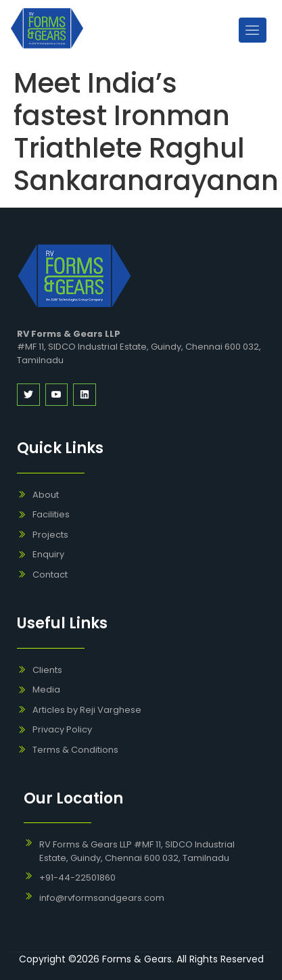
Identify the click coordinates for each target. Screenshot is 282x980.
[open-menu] (253, 30)
